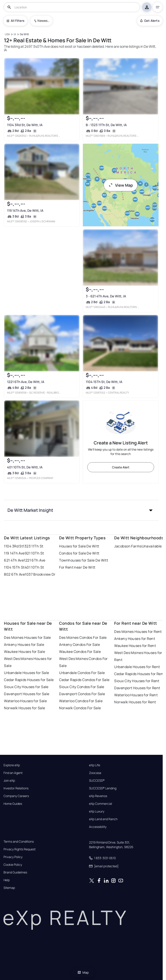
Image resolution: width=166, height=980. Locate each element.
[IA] (15, 34)
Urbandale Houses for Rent (137, 667)
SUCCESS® (97, 781)
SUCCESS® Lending (103, 788)
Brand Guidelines (15, 872)
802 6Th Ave (14, 574)
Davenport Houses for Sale (27, 694)
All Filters (15, 21)
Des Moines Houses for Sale (27, 637)
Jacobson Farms (128, 546)
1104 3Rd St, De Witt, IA (25, 125)
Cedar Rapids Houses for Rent (139, 674)
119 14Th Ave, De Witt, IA (25, 211)
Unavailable (152, 546)
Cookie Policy (13, 865)
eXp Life (95, 765)
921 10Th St (34, 553)
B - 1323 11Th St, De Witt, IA (106, 125)
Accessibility (98, 827)
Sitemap (9, 888)
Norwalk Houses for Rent (135, 702)
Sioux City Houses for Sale (26, 687)
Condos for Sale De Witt (79, 553)
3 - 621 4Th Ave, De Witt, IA (106, 296)
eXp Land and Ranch (103, 819)
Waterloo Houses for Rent (136, 695)
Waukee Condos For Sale (80, 652)
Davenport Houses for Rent (137, 688)
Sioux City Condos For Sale (82, 687)
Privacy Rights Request (20, 849)
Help (7, 880)
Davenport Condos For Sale (82, 694)
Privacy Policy (13, 857)
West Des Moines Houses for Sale (28, 662)
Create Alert (121, 467)
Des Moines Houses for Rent (138, 632)
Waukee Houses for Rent (135, 646)
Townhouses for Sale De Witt (84, 560)
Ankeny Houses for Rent (135, 639)
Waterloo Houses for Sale (25, 701)
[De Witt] (24, 34)
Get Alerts (150, 21)
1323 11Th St (33, 546)
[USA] (7, 34)
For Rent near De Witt (77, 567)
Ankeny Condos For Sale (79, 645)
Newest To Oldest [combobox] (43, 21)
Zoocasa (95, 773)
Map (83, 972)
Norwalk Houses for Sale (24, 708)
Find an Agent (13, 773)
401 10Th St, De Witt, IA (25, 467)
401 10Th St (34, 567)
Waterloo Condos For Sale (81, 701)
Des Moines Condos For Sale (83, 637)
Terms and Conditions (19, 842)
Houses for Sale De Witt (79, 546)
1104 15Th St (14, 567)
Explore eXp (12, 765)
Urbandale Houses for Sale (26, 673)
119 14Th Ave (14, 553)
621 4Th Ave (14, 560)
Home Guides (13, 804)
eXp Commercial (101, 804)
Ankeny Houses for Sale (24, 645)
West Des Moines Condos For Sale (83, 662)
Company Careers (16, 796)
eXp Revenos (98, 796)
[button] (81, 510)
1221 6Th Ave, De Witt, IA (26, 382)
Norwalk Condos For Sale (80, 708)
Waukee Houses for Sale (24, 652)
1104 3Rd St (13, 546)
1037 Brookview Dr (40, 574)
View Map (121, 185)
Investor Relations (16, 788)
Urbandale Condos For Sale (82, 673)
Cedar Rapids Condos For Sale (84, 680)
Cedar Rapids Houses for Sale (29, 680)
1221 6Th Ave (35, 560)
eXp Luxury (97, 811)
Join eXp (9, 781)
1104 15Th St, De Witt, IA (104, 382)
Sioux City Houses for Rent (137, 681)
